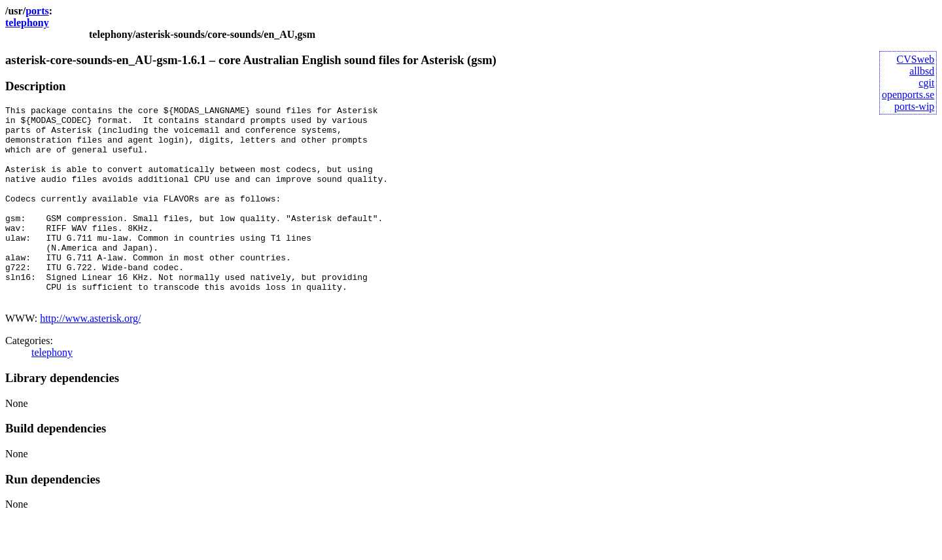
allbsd (922, 71)
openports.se (908, 95)
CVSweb (916, 59)
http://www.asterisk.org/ (90, 358)
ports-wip (914, 106)
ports (37, 11)
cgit (926, 83)
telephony (27, 23)
